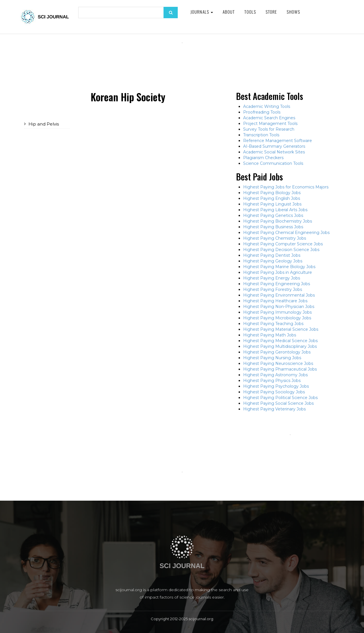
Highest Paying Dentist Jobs (272, 255)
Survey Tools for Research (269, 129)
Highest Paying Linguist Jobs (272, 204)
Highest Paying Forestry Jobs (273, 289)
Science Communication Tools (273, 163)
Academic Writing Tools (267, 106)
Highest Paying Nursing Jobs (272, 358)
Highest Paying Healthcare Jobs (275, 301)
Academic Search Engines (269, 118)
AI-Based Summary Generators (274, 146)
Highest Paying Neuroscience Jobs (278, 363)
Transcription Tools (261, 135)
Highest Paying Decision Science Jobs (281, 250)
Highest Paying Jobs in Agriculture (278, 272)
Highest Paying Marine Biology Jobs (279, 267)
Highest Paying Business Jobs (273, 227)
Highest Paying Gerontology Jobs (277, 352)
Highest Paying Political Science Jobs (280, 398)
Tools (250, 12)
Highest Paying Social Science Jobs (278, 403)
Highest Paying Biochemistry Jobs (278, 221)
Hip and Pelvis (44, 124)
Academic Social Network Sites (274, 152)
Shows (293, 12)
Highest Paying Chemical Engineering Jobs (286, 233)
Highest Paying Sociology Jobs (274, 392)
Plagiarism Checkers (263, 158)
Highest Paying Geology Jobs (273, 261)
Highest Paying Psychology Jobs (276, 386)
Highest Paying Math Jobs (270, 335)
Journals (202, 12)
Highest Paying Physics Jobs (272, 381)
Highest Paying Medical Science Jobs (280, 341)
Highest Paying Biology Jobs (272, 193)
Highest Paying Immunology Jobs (277, 312)
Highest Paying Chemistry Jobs (275, 238)
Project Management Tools (270, 124)
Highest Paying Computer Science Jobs (283, 244)
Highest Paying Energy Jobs (272, 278)
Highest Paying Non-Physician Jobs (279, 307)
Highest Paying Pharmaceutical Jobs (280, 369)
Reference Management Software (278, 141)
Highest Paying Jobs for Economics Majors (286, 187)
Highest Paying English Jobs (272, 198)
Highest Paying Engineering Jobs (277, 284)
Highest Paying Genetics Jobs (273, 215)
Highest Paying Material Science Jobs (281, 329)
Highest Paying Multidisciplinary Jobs (280, 346)
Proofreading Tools (262, 112)
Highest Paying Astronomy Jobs (275, 375)
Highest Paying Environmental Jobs (279, 295)
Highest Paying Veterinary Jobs (274, 409)
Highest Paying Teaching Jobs (273, 324)
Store (271, 12)
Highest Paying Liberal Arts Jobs (275, 210)
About (229, 12)
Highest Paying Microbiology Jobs (277, 318)
